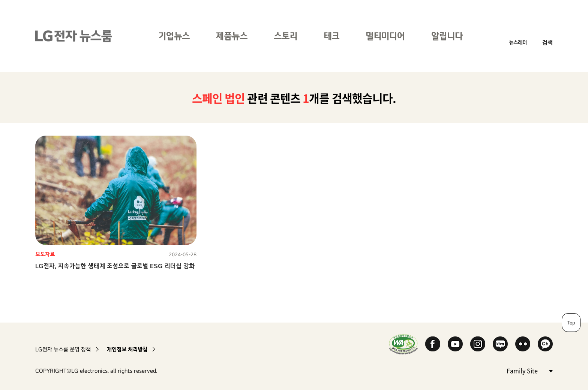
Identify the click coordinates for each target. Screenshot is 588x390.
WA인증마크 (403, 344)
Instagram (478, 344)
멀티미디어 (385, 36)
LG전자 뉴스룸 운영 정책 (63, 349)
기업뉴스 (174, 36)
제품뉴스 (232, 36)
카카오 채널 (545, 344)
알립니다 (447, 36)
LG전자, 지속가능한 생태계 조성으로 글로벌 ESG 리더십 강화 (115, 266)
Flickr (523, 344)
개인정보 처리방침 (127, 349)
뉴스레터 (518, 42)
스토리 (286, 36)
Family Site (529, 370)
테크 (331, 36)
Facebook (433, 344)
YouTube (455, 344)
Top (571, 323)
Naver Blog (500, 344)
